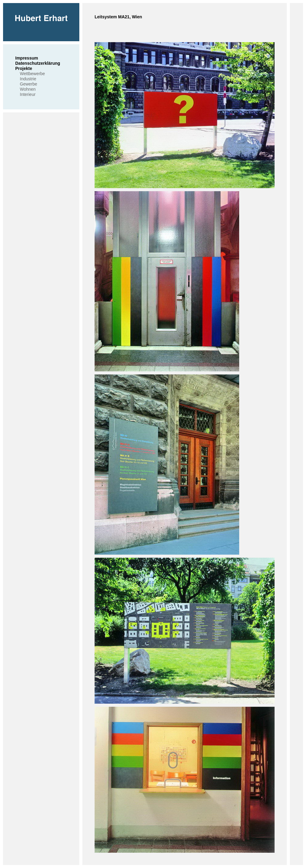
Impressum (27, 58)
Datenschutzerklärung (38, 63)
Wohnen (28, 89)
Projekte (24, 68)
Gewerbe (29, 84)
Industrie (28, 79)
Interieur (28, 94)
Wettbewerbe (32, 74)
